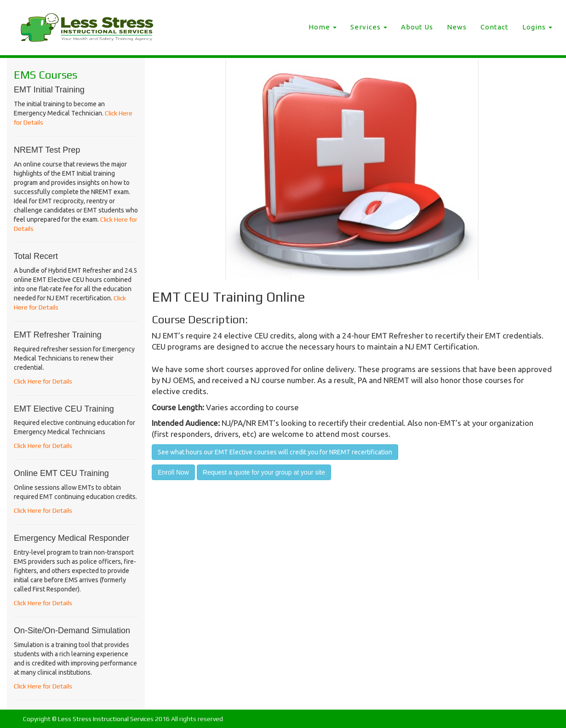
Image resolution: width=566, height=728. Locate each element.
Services (369, 27)
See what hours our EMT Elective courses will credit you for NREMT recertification (275, 452)
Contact (495, 27)
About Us (417, 27)
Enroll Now (173, 472)
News (457, 27)
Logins (537, 27)
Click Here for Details (43, 381)
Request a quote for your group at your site (264, 472)
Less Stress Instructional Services (106, 719)
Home (323, 27)
